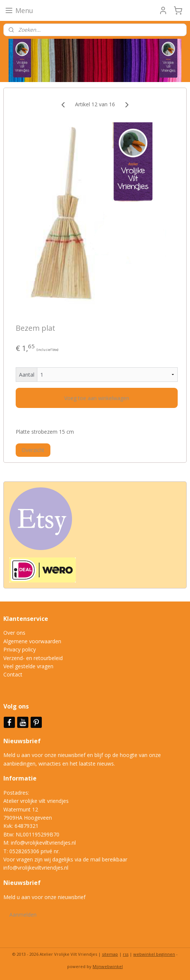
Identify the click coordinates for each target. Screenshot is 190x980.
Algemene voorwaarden (32, 641)
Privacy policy (20, 649)
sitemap (110, 954)
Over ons (14, 633)
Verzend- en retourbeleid (33, 658)
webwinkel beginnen (154, 954)
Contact (13, 674)
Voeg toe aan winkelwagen (97, 398)
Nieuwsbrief (23, 741)
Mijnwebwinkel (108, 966)
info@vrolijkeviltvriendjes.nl (43, 843)
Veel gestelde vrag (25, 666)
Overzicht (33, 450)
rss (126, 954)
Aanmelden (23, 915)
